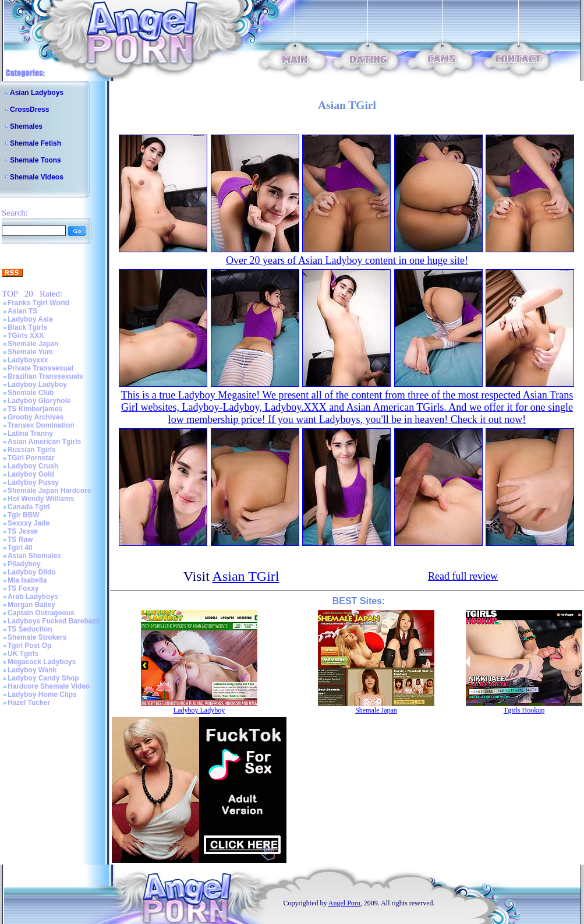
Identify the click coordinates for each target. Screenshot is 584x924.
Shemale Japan (33, 344)
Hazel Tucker (29, 703)
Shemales (26, 126)
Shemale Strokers (37, 637)
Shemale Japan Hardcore (49, 491)
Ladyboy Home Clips (42, 694)
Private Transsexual (40, 368)
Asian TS (22, 311)
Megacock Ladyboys (42, 662)
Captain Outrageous (41, 613)
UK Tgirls (23, 654)
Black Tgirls (27, 327)
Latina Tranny (30, 433)
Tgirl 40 (20, 548)
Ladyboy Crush (33, 466)
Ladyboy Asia (30, 319)
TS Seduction (30, 629)
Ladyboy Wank (32, 670)
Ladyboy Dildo (32, 572)
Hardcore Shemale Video (49, 686)
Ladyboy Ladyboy (37, 385)
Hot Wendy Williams (41, 499)
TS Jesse (23, 531)
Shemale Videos (37, 177)
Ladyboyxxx (28, 360)
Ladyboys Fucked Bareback (54, 621)
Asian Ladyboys (37, 93)
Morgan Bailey (31, 605)
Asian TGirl (246, 576)
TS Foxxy (23, 588)
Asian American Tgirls (44, 442)
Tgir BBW (24, 515)
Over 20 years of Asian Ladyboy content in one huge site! (347, 260)
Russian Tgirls (32, 450)
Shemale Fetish (36, 143)
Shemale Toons (36, 160)
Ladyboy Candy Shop (43, 678)
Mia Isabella (27, 580)
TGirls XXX (26, 336)
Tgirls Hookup (524, 710)
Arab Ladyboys (33, 597)
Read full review (463, 576)
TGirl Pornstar (31, 458)
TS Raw (20, 539)
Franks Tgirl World (38, 303)
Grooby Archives (36, 417)
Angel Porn (344, 903)
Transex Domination (41, 425)
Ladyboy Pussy (33, 482)
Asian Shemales (34, 556)
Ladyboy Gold (31, 474)
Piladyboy (24, 564)
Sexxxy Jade (29, 523)
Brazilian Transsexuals (45, 376)
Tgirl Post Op (29, 646)
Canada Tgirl (29, 507)
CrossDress (29, 110)
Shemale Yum (30, 352)
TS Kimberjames (35, 409)
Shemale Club (31, 393)
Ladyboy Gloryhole (39, 401)
